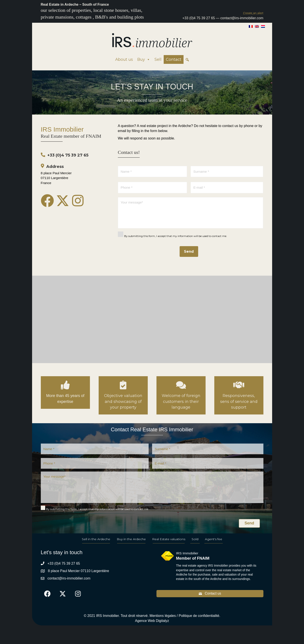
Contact (174, 59)
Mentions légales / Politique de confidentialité (184, 621)
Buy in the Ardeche (131, 544)
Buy (144, 59)
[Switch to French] (251, 26)
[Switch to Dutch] (263, 26)
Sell (158, 59)
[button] (253, 13)
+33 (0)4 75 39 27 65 (199, 18)
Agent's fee (214, 544)
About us (124, 59)
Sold (195, 544)
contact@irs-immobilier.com (242, 18)
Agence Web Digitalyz (152, 626)
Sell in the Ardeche (96, 544)
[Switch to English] (257, 26)
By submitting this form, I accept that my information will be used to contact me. (176, 239)
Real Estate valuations (169, 544)
